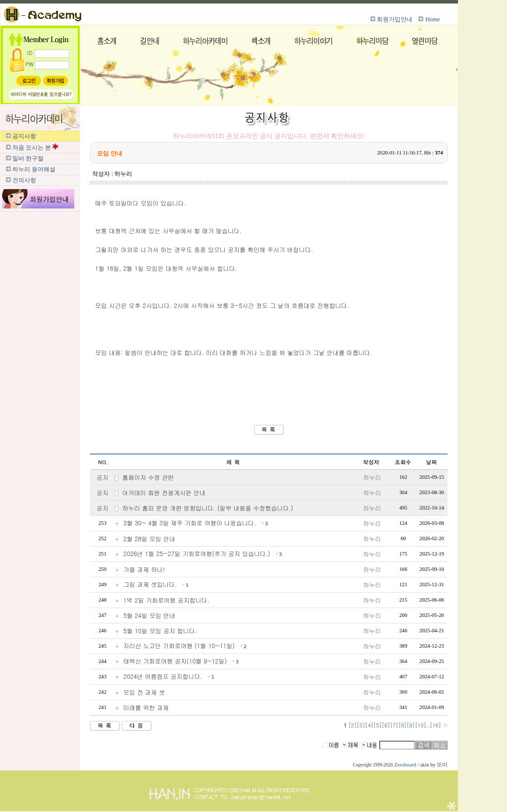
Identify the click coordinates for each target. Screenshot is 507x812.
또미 (442, 765)
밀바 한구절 (28, 158)
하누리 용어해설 (34, 169)
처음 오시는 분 (32, 148)
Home (432, 19)
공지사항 (24, 136)
